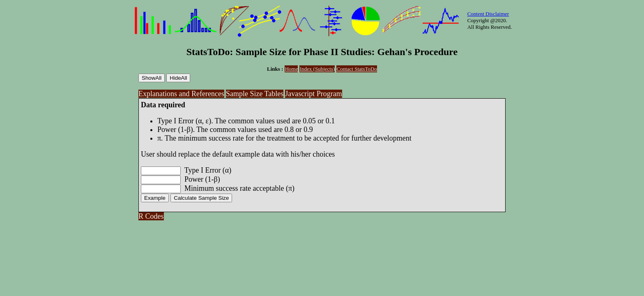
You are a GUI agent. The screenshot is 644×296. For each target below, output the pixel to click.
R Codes (151, 216)
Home (292, 69)
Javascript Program (313, 94)
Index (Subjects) (317, 69)
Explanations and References (181, 94)
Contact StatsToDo (357, 69)
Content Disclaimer (488, 14)
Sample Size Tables (255, 94)
